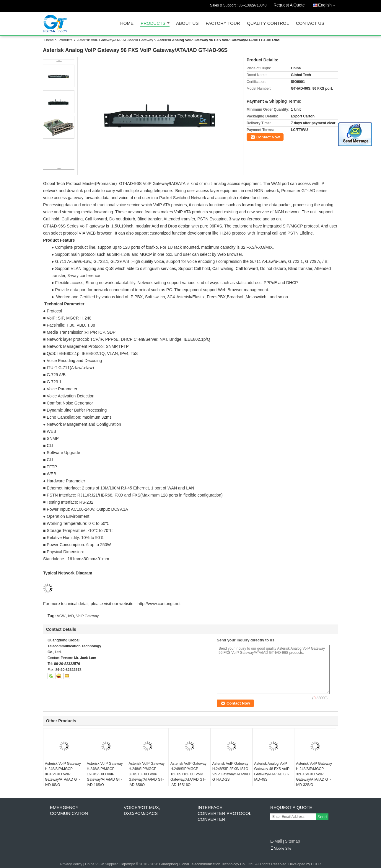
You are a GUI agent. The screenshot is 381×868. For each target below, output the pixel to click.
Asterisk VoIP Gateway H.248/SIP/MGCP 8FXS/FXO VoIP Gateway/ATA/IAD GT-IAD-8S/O (63, 774)
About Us (187, 23)
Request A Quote (289, 5)
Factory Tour (223, 23)
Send (322, 817)
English (328, 4)
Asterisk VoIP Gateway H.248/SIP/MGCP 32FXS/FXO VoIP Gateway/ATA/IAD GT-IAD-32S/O (314, 774)
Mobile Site (281, 849)
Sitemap (292, 841)
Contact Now (268, 137)
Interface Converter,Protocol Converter (224, 813)
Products (153, 23)
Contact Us (310, 23)
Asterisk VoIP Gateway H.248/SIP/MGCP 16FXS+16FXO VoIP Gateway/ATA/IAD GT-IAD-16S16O (188, 774)
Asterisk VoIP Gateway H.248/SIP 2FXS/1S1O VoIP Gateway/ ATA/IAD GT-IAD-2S (231, 772)
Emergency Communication (69, 810)
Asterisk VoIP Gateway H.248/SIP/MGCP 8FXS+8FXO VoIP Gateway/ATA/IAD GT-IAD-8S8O (146, 774)
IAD (71, 616)
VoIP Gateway (87, 616)
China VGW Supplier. (102, 864)
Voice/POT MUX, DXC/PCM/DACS (142, 810)
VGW (61, 616)
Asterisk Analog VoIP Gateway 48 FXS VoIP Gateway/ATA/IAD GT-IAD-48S (272, 772)
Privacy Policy (71, 864)
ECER (316, 864)
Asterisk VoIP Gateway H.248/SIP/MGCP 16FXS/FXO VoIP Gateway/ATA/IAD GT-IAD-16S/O (105, 774)
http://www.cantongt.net (159, 604)
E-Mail (276, 841)
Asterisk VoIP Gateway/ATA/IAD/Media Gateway (115, 40)
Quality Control (268, 23)
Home (127, 23)
